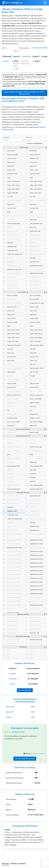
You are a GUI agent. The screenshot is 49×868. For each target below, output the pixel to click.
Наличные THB (12, 633)
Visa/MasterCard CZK (14, 590)
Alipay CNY (11, 227)
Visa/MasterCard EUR (14, 540)
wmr (9, 650)
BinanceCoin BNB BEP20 (15, 201)
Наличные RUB (12, 281)
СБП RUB (10, 243)
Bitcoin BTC (11, 151)
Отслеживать (24, 48)
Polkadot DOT (12, 414)
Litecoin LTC (11, 162)
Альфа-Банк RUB (13, 250)
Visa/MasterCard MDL (14, 571)
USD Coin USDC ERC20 (14, 345)
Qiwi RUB (10, 443)
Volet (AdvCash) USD (14, 223)
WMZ (9, 212)
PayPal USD (11, 220)
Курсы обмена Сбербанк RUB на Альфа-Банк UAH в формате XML (24, 93)
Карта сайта (5, 863)
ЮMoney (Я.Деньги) (14, 216)
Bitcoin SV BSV (12, 299)
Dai (8, 410)
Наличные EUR (12, 285)
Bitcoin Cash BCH (13, 155)
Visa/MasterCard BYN (14, 563)
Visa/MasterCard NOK (14, 597)
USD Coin (10, 364)
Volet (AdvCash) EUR (14, 489)
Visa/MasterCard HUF (14, 574)
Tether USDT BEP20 (13, 189)
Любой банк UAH (13, 239)
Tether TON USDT (13, 193)
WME (9, 439)
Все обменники (25, 690)
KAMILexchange (18, 732)
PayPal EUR (11, 474)
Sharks (8, 717)
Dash (9, 178)
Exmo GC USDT (12, 432)
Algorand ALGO (12, 403)
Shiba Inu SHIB (12, 383)
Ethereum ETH (12, 158)
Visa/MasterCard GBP (14, 551)
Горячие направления (34, 143)
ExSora (13, 684)
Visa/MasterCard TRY (14, 578)
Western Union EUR (13, 643)
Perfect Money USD (13, 447)
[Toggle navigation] (45, 3)
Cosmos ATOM (12, 387)
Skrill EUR (10, 481)
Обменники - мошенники (18, 863)
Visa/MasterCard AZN (14, 605)
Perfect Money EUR (13, 451)
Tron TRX (10, 197)
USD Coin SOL (11, 372)
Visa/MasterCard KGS (14, 594)
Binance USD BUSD (13, 399)
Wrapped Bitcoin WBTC (14, 303)
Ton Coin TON (11, 208)
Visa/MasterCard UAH (14, 273)
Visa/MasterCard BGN (14, 601)
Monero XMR (11, 170)
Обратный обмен (40, 48)
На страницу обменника (25, 758)
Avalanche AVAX (12, 418)
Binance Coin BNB (13, 380)
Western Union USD (13, 640)
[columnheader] (7, 56)
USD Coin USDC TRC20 (14, 368)
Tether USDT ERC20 (13, 181)
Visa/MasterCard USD (14, 266)
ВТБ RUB (10, 258)
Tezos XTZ (10, 406)
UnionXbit (13, 679)
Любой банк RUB (13, 235)
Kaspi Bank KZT (12, 262)
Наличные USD (12, 277)
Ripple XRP (11, 166)
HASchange (10, 707)
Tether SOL (11, 361)
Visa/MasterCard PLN (14, 586)
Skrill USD (10, 478)
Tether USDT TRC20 (13, 185)
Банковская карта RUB (14, 269)
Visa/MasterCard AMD (14, 567)
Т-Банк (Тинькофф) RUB (15, 254)
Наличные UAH (12, 289)
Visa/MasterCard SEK (14, 582)
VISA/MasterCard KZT (14, 559)
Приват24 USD (12, 609)
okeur (9, 658)
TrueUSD (10, 376)
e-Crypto (13, 674)
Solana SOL (11, 204)
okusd (9, 654)
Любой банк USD (13, 231)
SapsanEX (10, 712)
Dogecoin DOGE (12, 174)
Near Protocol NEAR (14, 422)
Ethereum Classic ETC (14, 395)
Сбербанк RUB (12, 246)
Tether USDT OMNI (13, 391)
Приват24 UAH (12, 526)
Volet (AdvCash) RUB (14, 485)
